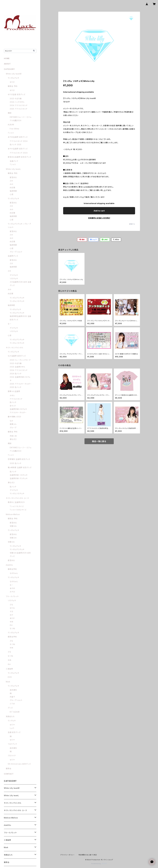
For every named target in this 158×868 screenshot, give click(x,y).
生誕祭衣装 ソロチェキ (19, 475)
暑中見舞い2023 (14, 417)
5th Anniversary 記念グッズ (19, 764)
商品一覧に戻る (99, 441)
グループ (13, 428)
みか (12, 184)
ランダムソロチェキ (17, 301)
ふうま (12, 704)
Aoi (11, 625)
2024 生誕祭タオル (17, 367)
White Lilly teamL (13, 169)
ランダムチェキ (13, 78)
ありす (12, 618)
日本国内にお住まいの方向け (99, 218)
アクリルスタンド (16, 399)
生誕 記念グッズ (14, 732)
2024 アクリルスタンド (19, 105)
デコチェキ (14, 275)
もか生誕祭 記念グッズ (17, 356)
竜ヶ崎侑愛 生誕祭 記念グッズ (20, 467)
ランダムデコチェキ (17, 298)
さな (11, 605)
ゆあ (12, 622)
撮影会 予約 (13, 86)
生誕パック (14, 161)
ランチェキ (12, 721)
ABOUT (7, 64)
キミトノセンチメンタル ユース (17, 498)
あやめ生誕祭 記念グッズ (18, 137)
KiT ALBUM (15, 712)
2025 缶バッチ (16, 387)
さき (11, 181)
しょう (12, 728)
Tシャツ (11, 133)
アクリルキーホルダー (18, 412)
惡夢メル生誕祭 (14, 391)
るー (10, 324)
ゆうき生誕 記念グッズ (17, 94)
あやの (12, 588)
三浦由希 (9, 669)
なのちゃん (14, 573)
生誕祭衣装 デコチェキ (19, 478)
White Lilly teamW (14, 74)
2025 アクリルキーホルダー (21, 384)
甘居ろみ (13, 526)
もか (12, 421)
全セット (13, 406)
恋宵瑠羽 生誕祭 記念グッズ (19, 459)
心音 (12, 194)
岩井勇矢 (13, 690)
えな (12, 611)
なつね (12, 628)
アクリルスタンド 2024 (19, 141)
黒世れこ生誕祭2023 (16, 502)
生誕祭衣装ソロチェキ (18, 409)
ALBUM (11, 125)
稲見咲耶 (13, 191)
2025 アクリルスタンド (19, 109)
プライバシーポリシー (67, 855)
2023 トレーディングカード (20, 360)
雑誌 (10, 113)
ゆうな (12, 608)
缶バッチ (13, 402)
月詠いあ (13, 436)
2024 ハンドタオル (17, 102)
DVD (10, 677)
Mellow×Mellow (13, 514)
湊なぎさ (13, 439)
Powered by (99, 864)
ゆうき (12, 82)
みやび (12, 592)
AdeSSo (9, 565)
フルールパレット (12, 596)
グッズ (10, 708)
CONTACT (9, 774)
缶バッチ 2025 (16, 145)
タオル (12, 395)
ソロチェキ (14, 278)
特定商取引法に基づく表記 (88, 855)
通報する (132, 224)
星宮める (13, 177)
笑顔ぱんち (10, 716)
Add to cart (99, 211)
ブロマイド (12, 756)
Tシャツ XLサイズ (17, 506)
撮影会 (9, 768)
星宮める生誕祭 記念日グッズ (19, 157)
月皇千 (12, 697)
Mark (8, 682)
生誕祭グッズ (13, 256)
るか (12, 615)
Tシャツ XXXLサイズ (18, 510)
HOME (7, 58)
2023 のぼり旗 (16, 99)
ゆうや (12, 725)
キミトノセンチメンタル (15, 348)
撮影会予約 (12, 569)
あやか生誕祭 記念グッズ (18, 149)
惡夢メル (13, 424)
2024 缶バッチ (16, 374)
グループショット (16, 252)
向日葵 (12, 188)
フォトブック (12, 744)
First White (15, 129)
